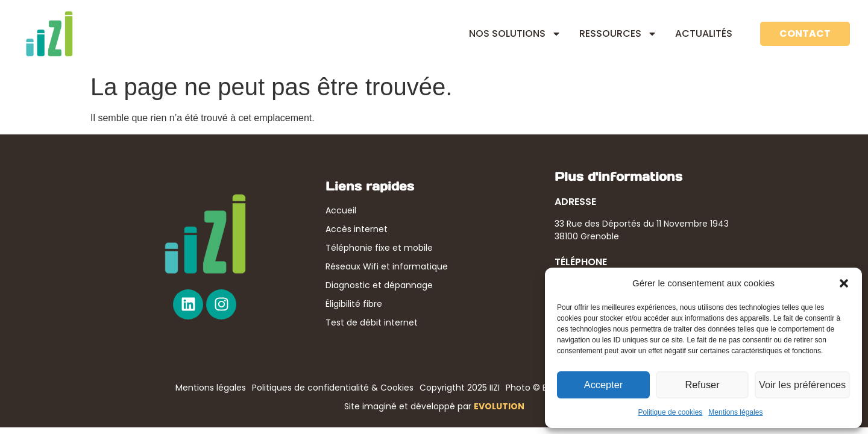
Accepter (604, 385)
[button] (844, 283)
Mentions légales (735, 412)
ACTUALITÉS (704, 33)
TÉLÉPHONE (581, 262)
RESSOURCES (618, 34)
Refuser (704, 385)
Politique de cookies (671, 412)
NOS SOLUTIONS (515, 34)
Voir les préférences (803, 385)
